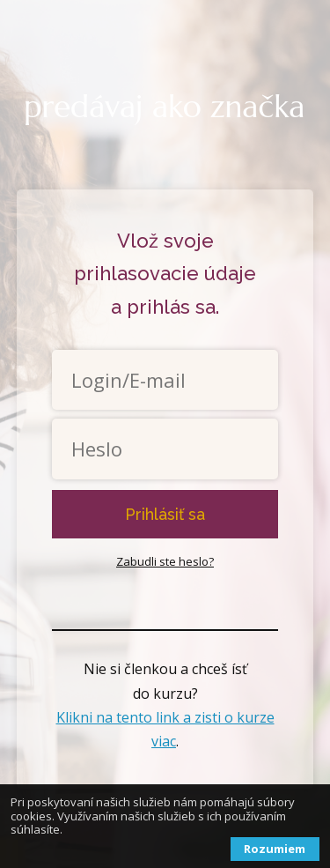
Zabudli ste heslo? (165, 561)
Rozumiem (275, 849)
